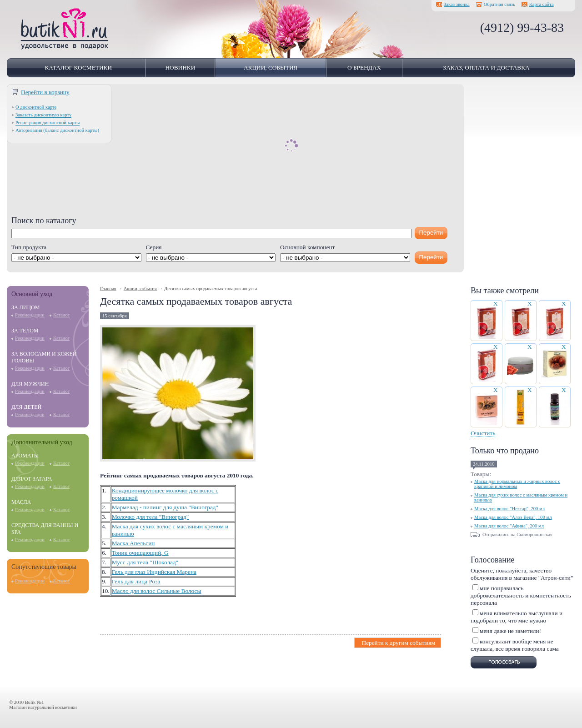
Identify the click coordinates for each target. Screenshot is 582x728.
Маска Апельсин (133, 543)
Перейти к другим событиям (398, 643)
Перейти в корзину (45, 92)
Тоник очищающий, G (140, 553)
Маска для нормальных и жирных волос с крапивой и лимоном (517, 484)
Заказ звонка (457, 4)
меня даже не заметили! (510, 631)
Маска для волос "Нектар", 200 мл (509, 509)
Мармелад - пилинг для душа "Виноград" (165, 507)
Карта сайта (542, 4)
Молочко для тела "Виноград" (151, 517)
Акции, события (271, 68)
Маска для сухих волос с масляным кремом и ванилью (521, 497)
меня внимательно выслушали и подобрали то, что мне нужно (517, 617)
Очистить (483, 433)
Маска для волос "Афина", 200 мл (509, 526)
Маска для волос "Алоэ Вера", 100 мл (513, 517)
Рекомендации (30, 315)
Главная (108, 289)
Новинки (180, 68)
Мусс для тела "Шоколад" (145, 562)
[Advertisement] (235, 152)
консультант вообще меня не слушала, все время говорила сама (515, 645)
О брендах (364, 68)
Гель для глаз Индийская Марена (154, 572)
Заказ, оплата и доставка (486, 68)
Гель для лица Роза (136, 581)
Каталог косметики (78, 68)
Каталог (61, 315)
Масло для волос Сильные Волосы (157, 591)
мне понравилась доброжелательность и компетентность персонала (521, 595)
